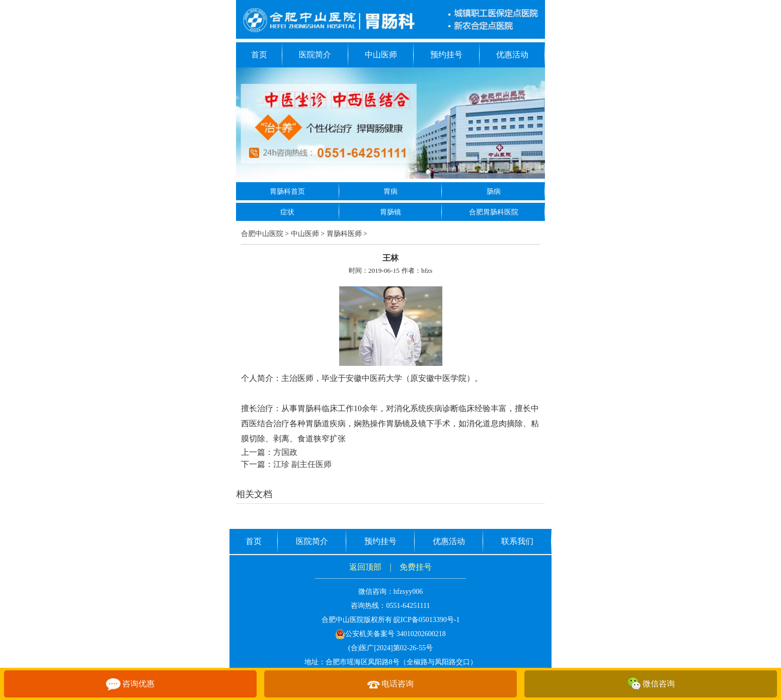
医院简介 (315, 55)
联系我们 (517, 541)
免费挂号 (416, 567)
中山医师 (381, 55)
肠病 (494, 191)
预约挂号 (446, 55)
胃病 (390, 191)
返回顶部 (365, 567)
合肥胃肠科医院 (494, 212)
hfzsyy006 (408, 592)
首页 (259, 55)
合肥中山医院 (262, 234)
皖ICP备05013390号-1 (426, 620)
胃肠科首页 (287, 191)
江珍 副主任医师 (302, 464)
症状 (287, 212)
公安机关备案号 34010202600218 (390, 634)
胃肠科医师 (344, 234)
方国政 (285, 452)
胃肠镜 (390, 212)
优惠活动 (512, 55)
